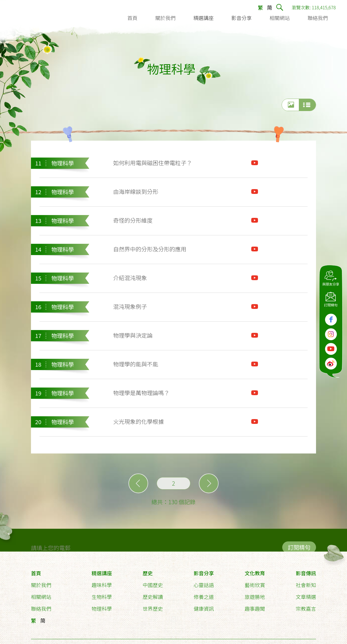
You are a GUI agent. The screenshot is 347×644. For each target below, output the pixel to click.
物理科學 (102, 609)
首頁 (36, 574)
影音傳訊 (306, 574)
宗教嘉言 (306, 609)
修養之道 (204, 597)
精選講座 (102, 574)
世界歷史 (153, 609)
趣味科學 (102, 585)
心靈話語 (204, 585)
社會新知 (306, 585)
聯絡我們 (41, 609)
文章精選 (306, 597)
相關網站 (41, 597)
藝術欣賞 (255, 585)
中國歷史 (153, 585)
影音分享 (204, 574)
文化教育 (255, 574)
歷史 (148, 574)
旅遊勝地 (255, 597)
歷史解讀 (153, 597)
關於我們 (41, 585)
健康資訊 (204, 609)
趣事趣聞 (255, 609)
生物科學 (102, 597)
